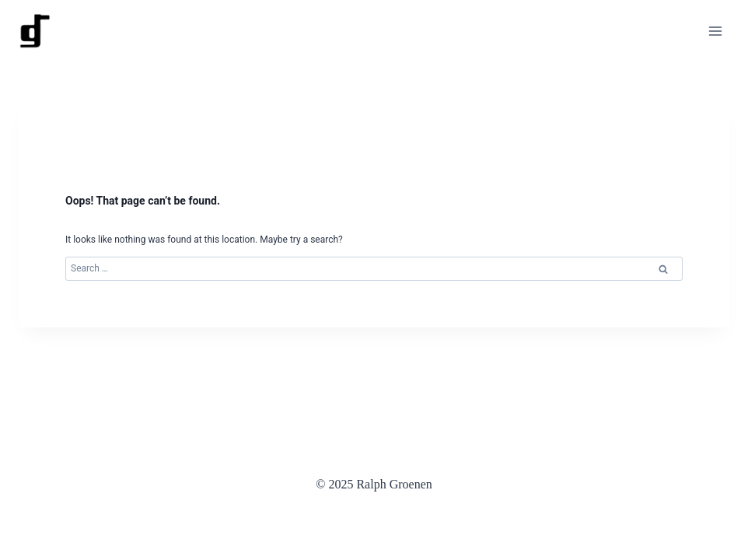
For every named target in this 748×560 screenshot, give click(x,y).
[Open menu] (715, 31)
